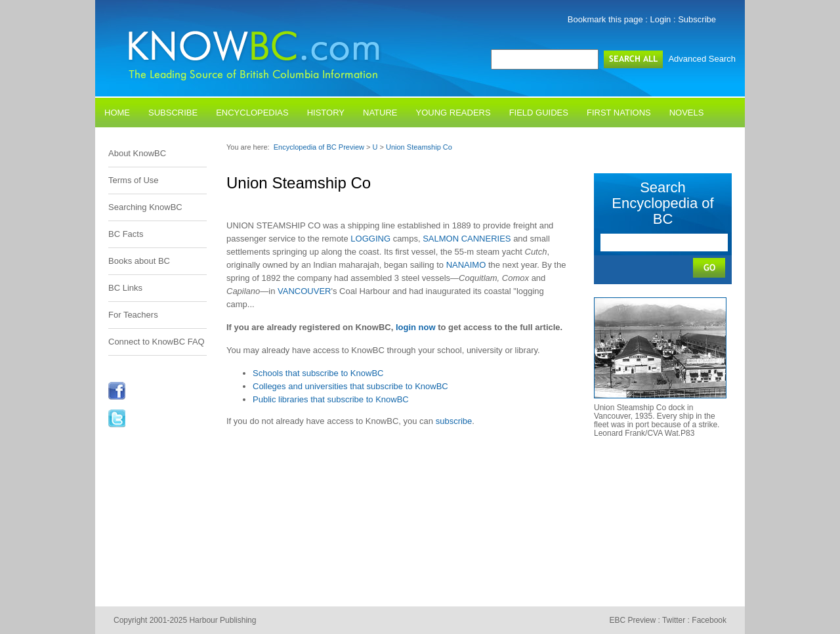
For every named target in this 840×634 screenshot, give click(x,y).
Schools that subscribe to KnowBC (318, 373)
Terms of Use (134, 180)
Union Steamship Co (419, 147)
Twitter (674, 620)
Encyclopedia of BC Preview (319, 147)
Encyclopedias (252, 113)
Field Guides (539, 113)
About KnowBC (137, 153)
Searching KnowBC (145, 207)
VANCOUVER (304, 291)
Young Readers (453, 113)
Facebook (709, 620)
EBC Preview (632, 620)
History (326, 113)
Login (661, 19)
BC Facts (126, 234)
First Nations (619, 113)
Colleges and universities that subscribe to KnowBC (350, 386)
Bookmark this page (605, 19)
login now (416, 327)
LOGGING (370, 239)
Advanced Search (702, 59)
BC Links (125, 288)
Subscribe (697, 19)
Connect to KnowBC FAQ (157, 342)
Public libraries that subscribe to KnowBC (331, 399)
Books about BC (139, 261)
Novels (687, 113)
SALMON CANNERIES (467, 239)
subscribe (454, 421)
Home (117, 113)
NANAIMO (466, 265)
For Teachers (133, 315)
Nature (380, 113)
